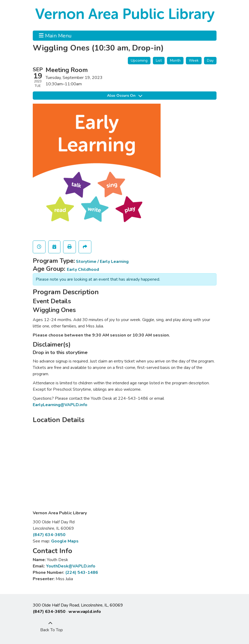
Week (194, 60)
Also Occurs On (125, 96)
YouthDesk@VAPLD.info (71, 566)
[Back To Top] (50, 627)
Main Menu (55, 36)
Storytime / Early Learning (102, 262)
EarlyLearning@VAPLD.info (60, 405)
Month (175, 60)
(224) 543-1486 (82, 573)
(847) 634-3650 (49, 535)
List (159, 60)
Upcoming (139, 60)
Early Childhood (83, 270)
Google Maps (65, 541)
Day (210, 60)
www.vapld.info (85, 612)
